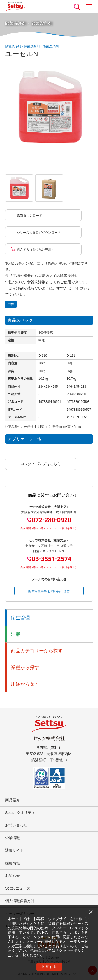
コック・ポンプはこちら (41, 464)
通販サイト (14, 850)
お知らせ (13, 876)
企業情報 (13, 838)
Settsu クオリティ (20, 813)
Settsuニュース (18, 888)
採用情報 (13, 863)
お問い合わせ (16, 825)
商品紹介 (13, 800)
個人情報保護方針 (20, 901)
